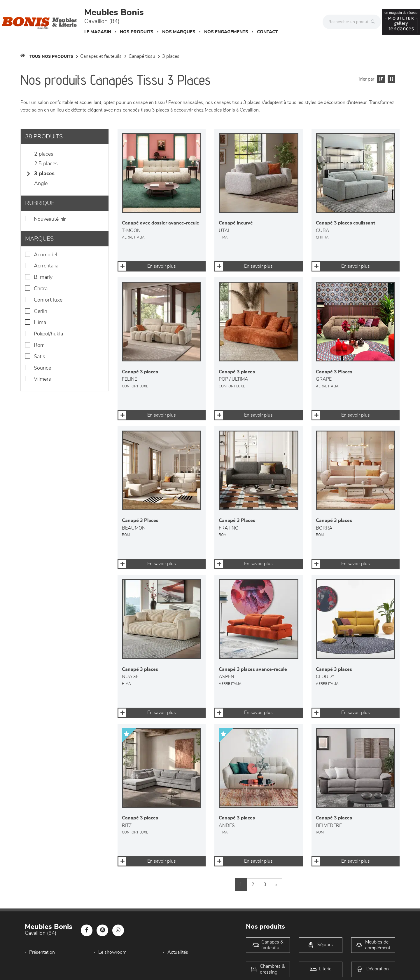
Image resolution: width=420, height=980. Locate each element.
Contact (267, 32)
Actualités (178, 952)
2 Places (44, 154)
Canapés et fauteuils (101, 56)
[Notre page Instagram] (118, 930)
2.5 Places (46, 164)
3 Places (171, 56)
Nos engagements (226, 32)
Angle (41, 184)
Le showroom (112, 952)
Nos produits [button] (137, 32)
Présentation (42, 952)
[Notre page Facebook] (87, 930)
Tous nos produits (51, 57)
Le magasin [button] (98, 32)
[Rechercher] (374, 22)
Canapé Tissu (142, 56)
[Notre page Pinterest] (102, 930)
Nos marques (179, 32)
